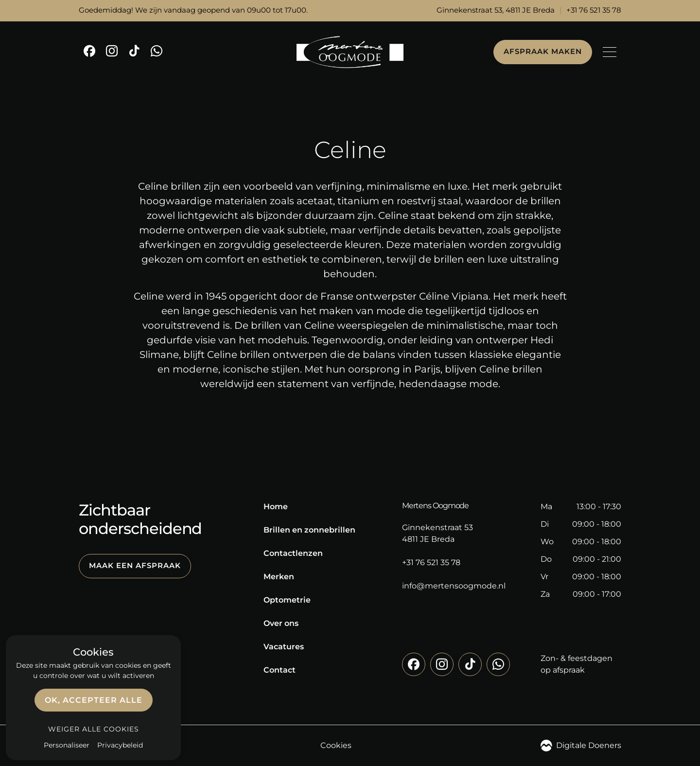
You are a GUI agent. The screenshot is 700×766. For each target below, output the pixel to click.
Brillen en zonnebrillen (309, 530)
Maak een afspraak (135, 566)
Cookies (336, 745)
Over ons (281, 623)
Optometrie (287, 600)
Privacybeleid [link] (120, 745)
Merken (279, 577)
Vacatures (284, 647)
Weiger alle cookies (94, 729)
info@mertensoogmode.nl (454, 586)
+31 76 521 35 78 (594, 10)
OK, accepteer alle (94, 700)
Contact (280, 670)
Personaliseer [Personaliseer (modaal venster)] (67, 745)
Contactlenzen (293, 553)
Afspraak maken (543, 52)
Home (276, 507)
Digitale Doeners (581, 746)
